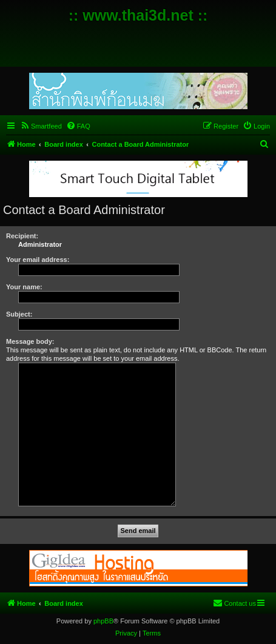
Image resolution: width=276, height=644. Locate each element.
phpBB (103, 621)
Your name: (24, 287)
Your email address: (38, 260)
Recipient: (22, 236)
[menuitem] (41, 126)
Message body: (30, 341)
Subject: (19, 314)
